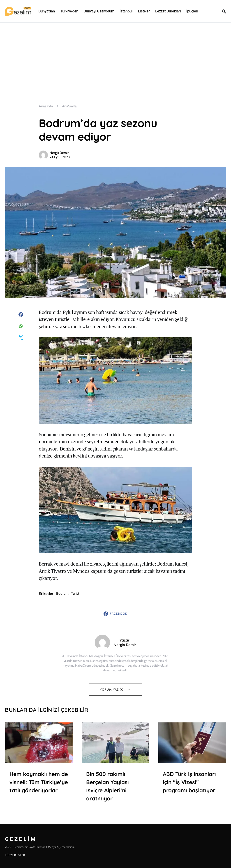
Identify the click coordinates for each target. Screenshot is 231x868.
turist (75, 593)
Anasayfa (46, 106)
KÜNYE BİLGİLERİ (15, 855)
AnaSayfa (69, 106)
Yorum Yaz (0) (112, 689)
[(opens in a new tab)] (192, 743)
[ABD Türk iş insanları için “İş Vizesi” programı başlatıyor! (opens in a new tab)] (192, 790)
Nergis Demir (59, 153)
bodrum (62, 593)
